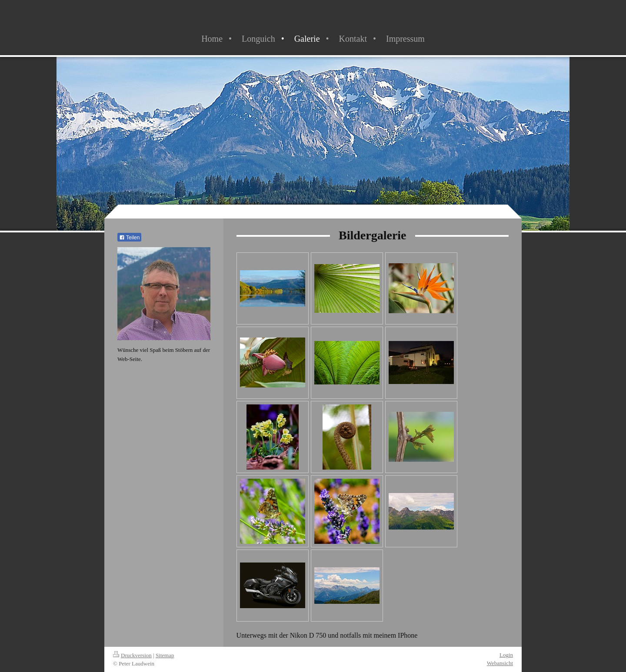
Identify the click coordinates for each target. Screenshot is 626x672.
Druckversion (132, 655)
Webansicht (500, 663)
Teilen (129, 238)
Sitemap (165, 655)
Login (506, 655)
